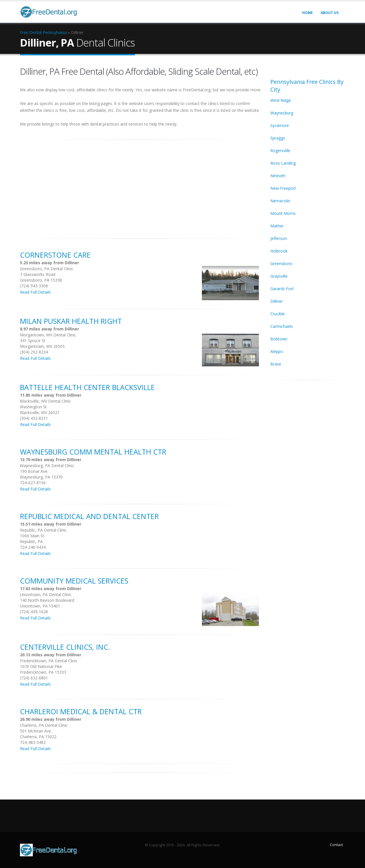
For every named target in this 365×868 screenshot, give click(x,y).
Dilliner (277, 301)
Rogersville (280, 151)
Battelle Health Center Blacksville (87, 387)
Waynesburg (282, 113)
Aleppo (277, 351)
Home (308, 13)
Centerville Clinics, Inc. (65, 647)
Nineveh (278, 176)
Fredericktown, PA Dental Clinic (49, 661)
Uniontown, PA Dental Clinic (46, 595)
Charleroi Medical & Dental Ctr (81, 711)
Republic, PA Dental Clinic (43, 530)
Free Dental (31, 32)
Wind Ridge (281, 100)
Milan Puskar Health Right (71, 321)
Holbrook (279, 251)
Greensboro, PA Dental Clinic (47, 269)
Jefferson (279, 238)
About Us (330, 13)
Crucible (278, 314)
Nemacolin (280, 201)
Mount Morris (283, 213)
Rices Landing (283, 163)
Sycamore (280, 125)
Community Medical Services (74, 581)
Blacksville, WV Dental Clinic (45, 401)
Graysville (279, 276)
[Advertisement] (141, 186)
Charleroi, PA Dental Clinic (44, 725)
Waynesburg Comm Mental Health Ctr (93, 452)
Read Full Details (35, 292)
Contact (336, 845)
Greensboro (281, 264)
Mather (277, 226)
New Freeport (283, 188)
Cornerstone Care (55, 255)
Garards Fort (282, 289)
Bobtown (279, 339)
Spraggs (278, 138)
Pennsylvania (55, 32)
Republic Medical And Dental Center (89, 516)
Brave (276, 364)
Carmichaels (282, 326)
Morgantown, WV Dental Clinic (48, 335)
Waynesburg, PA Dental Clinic (47, 466)
